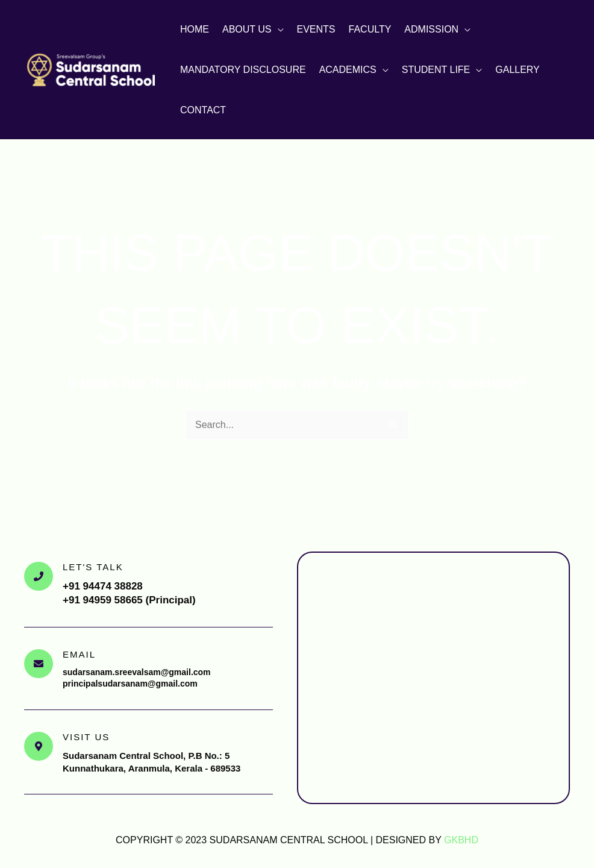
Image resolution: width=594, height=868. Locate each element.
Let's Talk (93, 567)
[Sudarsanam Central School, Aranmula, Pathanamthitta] (433, 678)
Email (79, 654)
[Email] (39, 664)
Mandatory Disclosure (243, 70)
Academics (348, 70)
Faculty (370, 29)
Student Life (436, 70)
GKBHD (461, 840)
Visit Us (86, 737)
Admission (431, 29)
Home (195, 29)
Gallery (517, 70)
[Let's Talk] (39, 576)
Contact (203, 110)
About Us (247, 29)
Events (316, 29)
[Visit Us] (39, 746)
